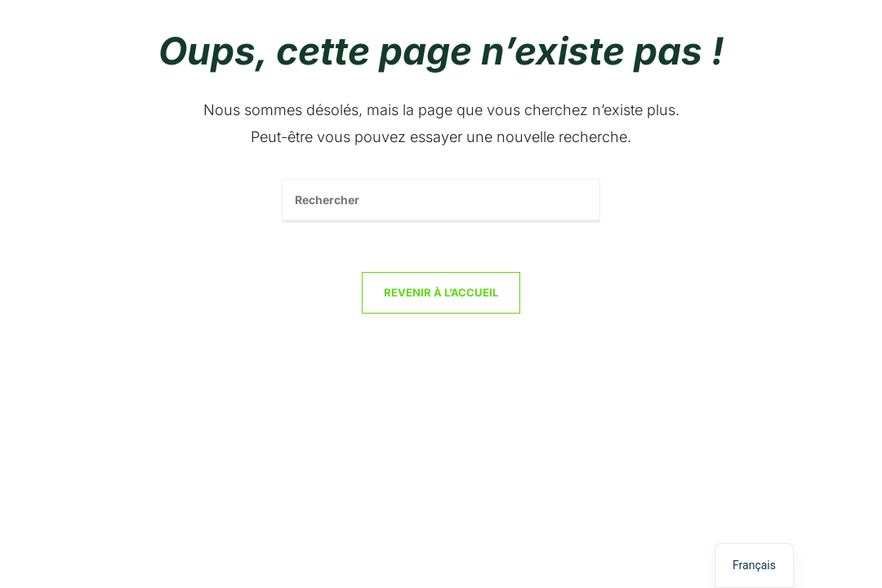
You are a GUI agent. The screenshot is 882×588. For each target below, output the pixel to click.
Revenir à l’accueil (441, 292)
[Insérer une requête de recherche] (441, 201)
